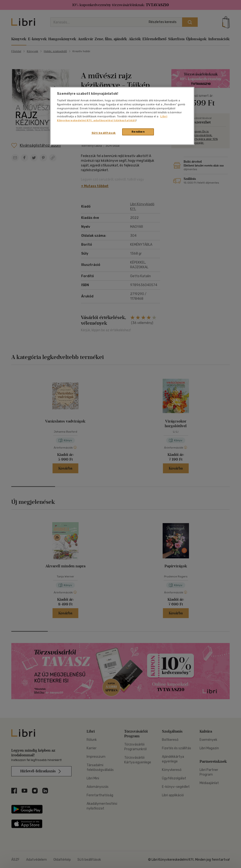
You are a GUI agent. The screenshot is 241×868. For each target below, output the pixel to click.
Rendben (138, 132)
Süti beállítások (104, 133)
